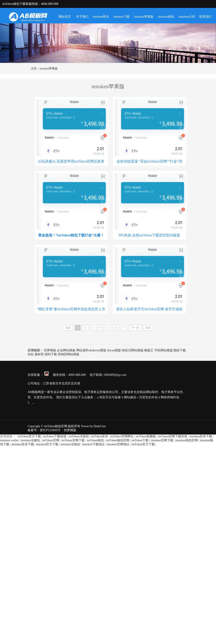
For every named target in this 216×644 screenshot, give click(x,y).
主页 (34, 68)
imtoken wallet (9, 440)
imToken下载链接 (55, 436)
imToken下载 (140, 440)
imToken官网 (51, 440)
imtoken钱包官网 (187, 440)
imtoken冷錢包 (30, 440)
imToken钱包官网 (118, 440)
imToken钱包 (95, 440)
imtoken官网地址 (118, 444)
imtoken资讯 (101, 17)
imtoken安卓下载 (201, 436)
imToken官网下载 (73, 440)
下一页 (135, 328)
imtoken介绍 (187, 17)
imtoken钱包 (166, 17)
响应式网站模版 (133, 350)
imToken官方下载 (30, 436)
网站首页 (65, 17)
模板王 (149, 350)
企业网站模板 (66, 350)
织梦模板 (50, 350)
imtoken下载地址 (93, 444)
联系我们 (205, 17)
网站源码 (82, 350)
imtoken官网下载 (162, 440)
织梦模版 (70, 430)
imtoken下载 (121, 17)
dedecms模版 (98, 350)
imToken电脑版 (146, 436)
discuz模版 (114, 350)
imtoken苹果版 (144, 17)
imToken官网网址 (122, 436)
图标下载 (180, 350)
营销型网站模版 (69, 354)
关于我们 (82, 17)
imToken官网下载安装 (173, 436)
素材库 (39, 354)
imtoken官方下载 (47, 444)
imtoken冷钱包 (70, 444)
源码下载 (51, 354)
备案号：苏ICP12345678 (44, 430)
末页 (148, 328)
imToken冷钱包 (79, 436)
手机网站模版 (164, 350)
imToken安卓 (100, 436)
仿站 (31, 354)
